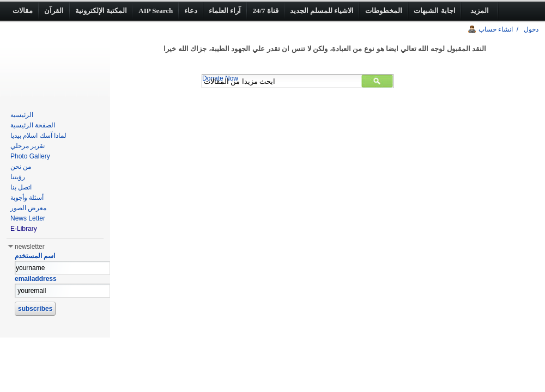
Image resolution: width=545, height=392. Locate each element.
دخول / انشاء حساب (508, 29)
